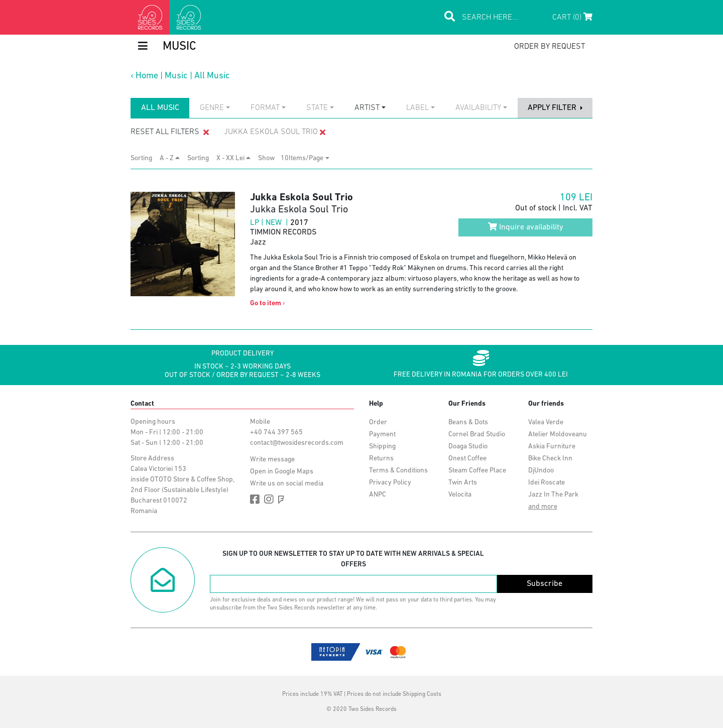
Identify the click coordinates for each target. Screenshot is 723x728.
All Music (212, 76)
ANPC (378, 495)
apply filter (553, 108)
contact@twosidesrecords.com (297, 443)
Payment (382, 435)
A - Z (170, 158)
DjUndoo (541, 471)
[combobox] (215, 108)
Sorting (144, 158)
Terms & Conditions (398, 471)
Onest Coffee (467, 459)
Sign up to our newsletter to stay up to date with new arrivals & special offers (353, 559)
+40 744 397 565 (276, 433)
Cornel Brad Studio (477, 435)
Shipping (382, 447)
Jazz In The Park (553, 495)
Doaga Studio (468, 447)
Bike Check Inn (550, 459)
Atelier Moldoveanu (558, 435)
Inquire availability (526, 227)
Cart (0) (572, 17)
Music (176, 76)
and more (543, 507)
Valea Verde (546, 422)
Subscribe (545, 584)
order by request (550, 47)
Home (147, 76)
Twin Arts (463, 483)
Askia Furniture (552, 447)
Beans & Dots (468, 422)
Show (269, 158)
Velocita (460, 495)
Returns (381, 459)
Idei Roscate (547, 483)
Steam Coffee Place (477, 471)
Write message (272, 460)
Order (378, 422)
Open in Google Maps (282, 472)
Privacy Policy (390, 483)
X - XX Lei (233, 158)
